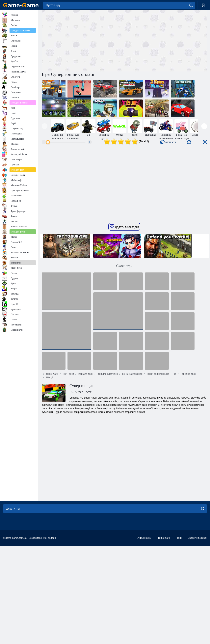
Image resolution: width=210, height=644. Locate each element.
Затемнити (168, 142)
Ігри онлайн (52, 440)
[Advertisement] (83, 40)
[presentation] (45, 126)
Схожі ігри (124, 332)
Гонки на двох (188, 440)
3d (175, 440)
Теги (179, 604)
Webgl (49, 443)
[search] (191, 5)
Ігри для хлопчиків (107, 440)
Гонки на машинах (132, 440)
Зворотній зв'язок (197, 604)
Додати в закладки (124, 292)
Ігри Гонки (68, 440)
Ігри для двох (85, 440)
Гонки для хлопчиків (158, 440)
